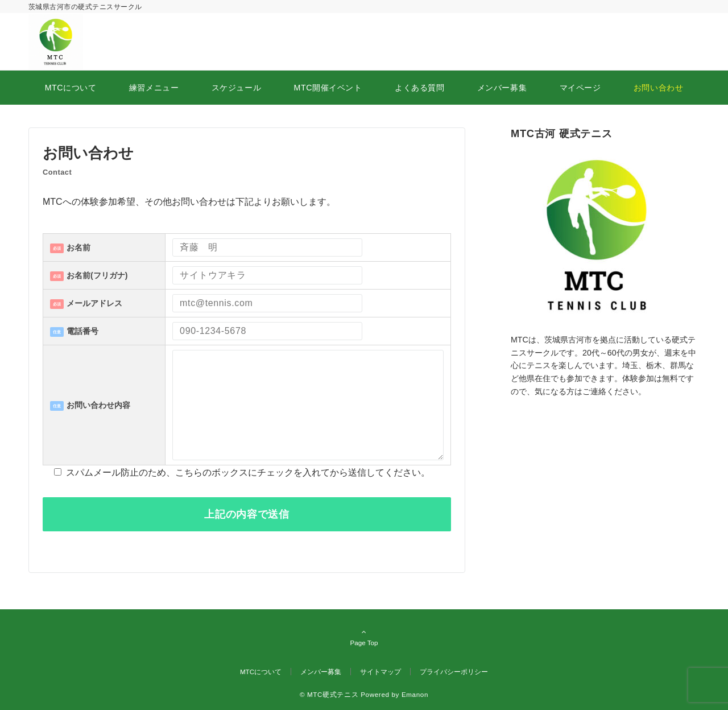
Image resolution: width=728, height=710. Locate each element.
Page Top (364, 637)
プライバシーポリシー (454, 672)
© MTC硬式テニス (329, 694)
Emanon (415, 694)
